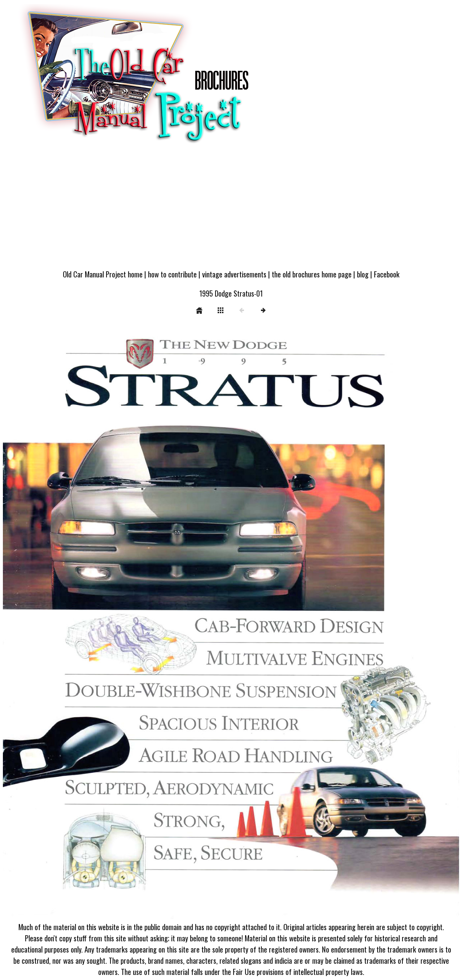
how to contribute (172, 274)
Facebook (387, 274)
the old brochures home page (312, 274)
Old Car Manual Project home (103, 274)
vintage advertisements (234, 274)
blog (363, 274)
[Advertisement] (231, 210)
